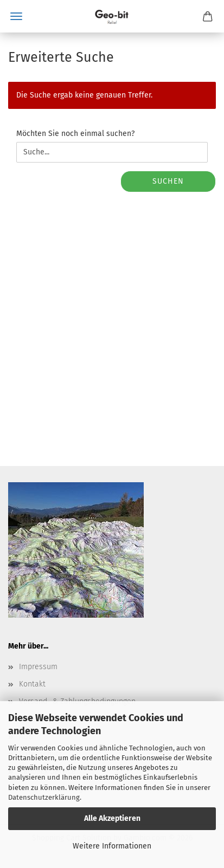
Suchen (168, 181)
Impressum (38, 667)
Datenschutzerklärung (44, 797)
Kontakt (32, 684)
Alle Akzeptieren (112, 818)
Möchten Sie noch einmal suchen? (75, 134)
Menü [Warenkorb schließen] (16, 16)
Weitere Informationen (112, 846)
